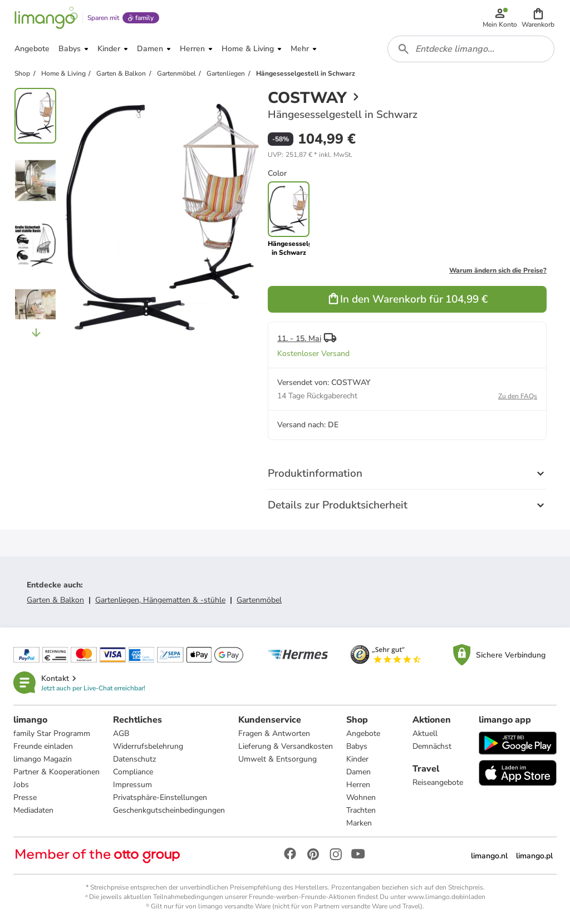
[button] (538, 18)
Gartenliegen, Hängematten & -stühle (160, 600)
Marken (359, 823)
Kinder (357, 759)
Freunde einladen (43, 746)
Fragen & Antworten (274, 733)
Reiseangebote (438, 782)
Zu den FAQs (518, 396)
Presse (25, 797)
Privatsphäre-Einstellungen (160, 797)
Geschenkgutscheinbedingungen (169, 810)
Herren (358, 785)
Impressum (132, 785)
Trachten (361, 810)
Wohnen (361, 797)
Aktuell (425, 733)
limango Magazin (43, 759)
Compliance (133, 772)
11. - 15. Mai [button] (299, 339)
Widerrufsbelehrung (148, 746)
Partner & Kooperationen (56, 772)
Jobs (21, 785)
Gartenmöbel (259, 600)
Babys (357, 746)
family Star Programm (52, 733)
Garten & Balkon (55, 600)
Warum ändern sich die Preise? (498, 270)
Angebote (363, 733)
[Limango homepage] (46, 18)
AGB (121, 733)
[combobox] (471, 49)
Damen (358, 772)
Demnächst (432, 746)
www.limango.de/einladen (446, 897)
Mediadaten (33, 810)
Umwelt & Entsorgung (277, 759)
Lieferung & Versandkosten (286, 746)
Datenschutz (134, 759)
